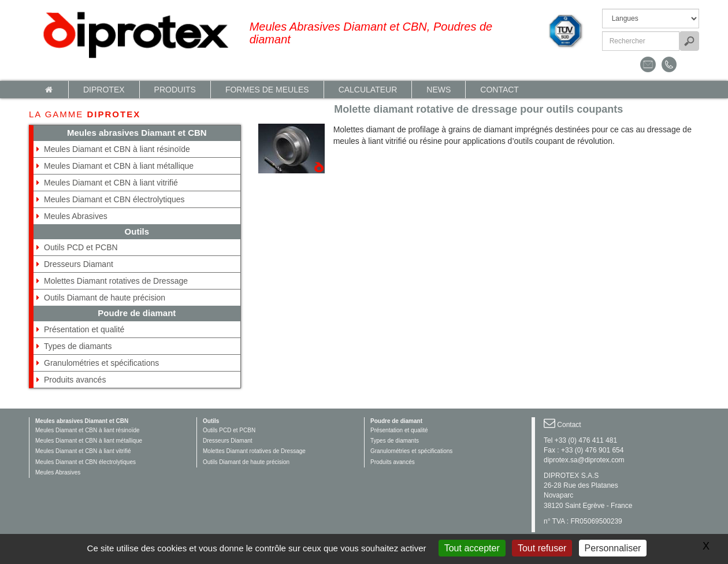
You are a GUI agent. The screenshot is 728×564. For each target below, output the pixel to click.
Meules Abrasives (76, 216)
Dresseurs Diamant (79, 264)
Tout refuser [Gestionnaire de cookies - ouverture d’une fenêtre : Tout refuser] (542, 548)
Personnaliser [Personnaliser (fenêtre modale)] (613, 548)
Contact (499, 90)
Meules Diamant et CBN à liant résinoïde (117, 149)
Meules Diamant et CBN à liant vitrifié (111, 183)
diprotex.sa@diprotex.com (584, 460)
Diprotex (104, 90)
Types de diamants (78, 346)
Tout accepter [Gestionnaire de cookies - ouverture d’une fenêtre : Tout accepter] (472, 548)
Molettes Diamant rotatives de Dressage (116, 281)
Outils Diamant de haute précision (105, 298)
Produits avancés (75, 380)
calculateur (368, 90)
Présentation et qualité (84, 329)
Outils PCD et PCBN (81, 247)
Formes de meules (267, 90)
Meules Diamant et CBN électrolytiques (114, 199)
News (439, 90)
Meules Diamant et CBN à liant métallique (119, 166)
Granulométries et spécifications (101, 363)
